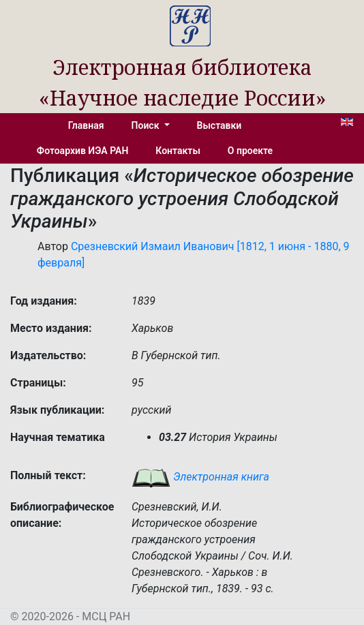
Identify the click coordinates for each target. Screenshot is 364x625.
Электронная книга (200, 477)
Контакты (178, 151)
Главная (86, 125)
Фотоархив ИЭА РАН (83, 151)
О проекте (250, 151)
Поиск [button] (147, 125)
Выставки (219, 125)
